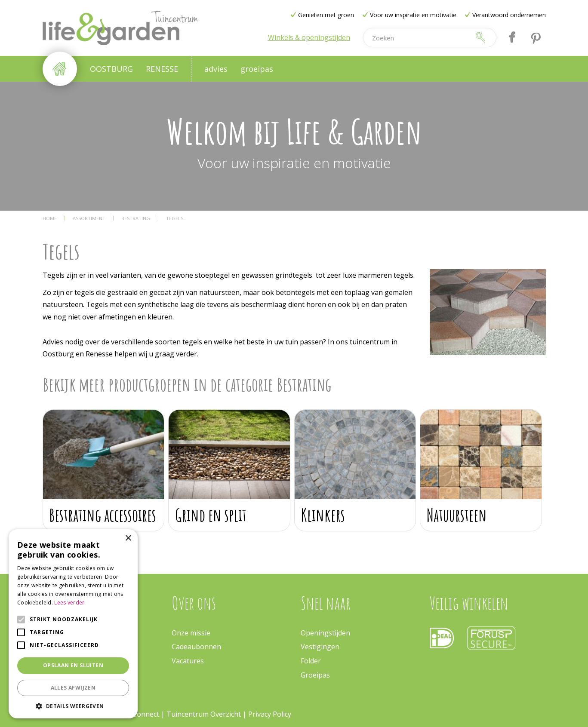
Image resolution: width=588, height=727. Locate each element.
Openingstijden (325, 633)
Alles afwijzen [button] (73, 688)
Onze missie (191, 633)
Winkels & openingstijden (309, 37)
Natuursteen (457, 515)
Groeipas (315, 675)
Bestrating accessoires (103, 515)
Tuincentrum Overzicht (204, 714)
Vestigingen (320, 647)
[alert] (73, 624)
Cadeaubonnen (196, 647)
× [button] (128, 538)
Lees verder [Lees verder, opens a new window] (69, 603)
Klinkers (323, 515)
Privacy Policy (270, 714)
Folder (311, 661)
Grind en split (211, 515)
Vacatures (188, 661)
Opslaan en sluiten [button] (73, 665)
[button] (73, 706)
